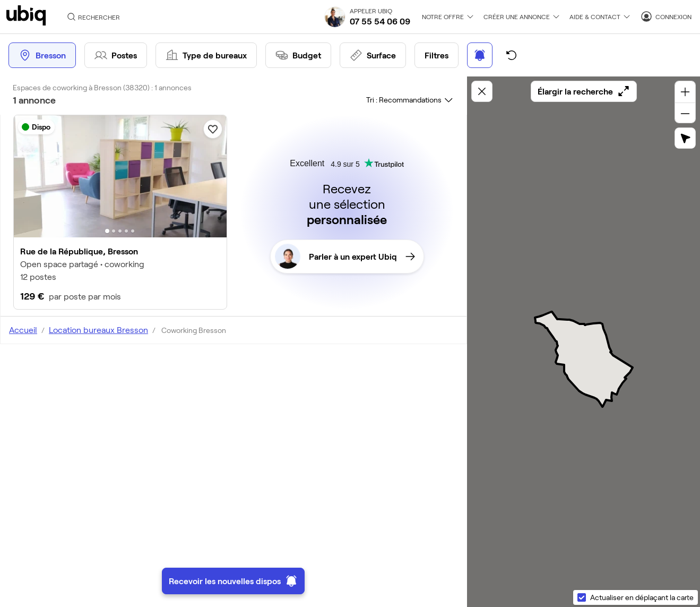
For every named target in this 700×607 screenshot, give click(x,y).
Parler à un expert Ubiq (345, 257)
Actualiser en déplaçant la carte (642, 597)
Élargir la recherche (584, 91)
